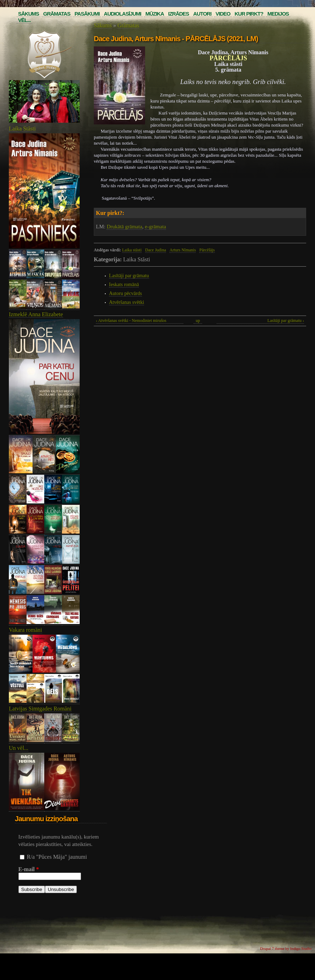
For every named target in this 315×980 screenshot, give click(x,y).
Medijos (278, 14)
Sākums (28, 14)
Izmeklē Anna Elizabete (36, 314)
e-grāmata (155, 227)
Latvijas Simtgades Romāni (40, 709)
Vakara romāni (25, 630)
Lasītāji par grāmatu (129, 276)
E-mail (29, 869)
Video (223, 14)
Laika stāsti (132, 250)
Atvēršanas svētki (127, 302)
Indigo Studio (301, 948)
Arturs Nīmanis (183, 250)
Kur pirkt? (249, 14)
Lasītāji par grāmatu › (286, 321)
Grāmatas (57, 14)
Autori (202, 14)
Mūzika (155, 14)
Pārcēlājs (207, 250)
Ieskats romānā (124, 285)
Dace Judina (156, 250)
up (198, 321)
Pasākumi (87, 14)
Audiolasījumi (122, 14)
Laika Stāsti (22, 129)
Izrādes (179, 14)
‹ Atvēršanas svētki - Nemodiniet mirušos (131, 321)
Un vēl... (19, 748)
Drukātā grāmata (124, 227)
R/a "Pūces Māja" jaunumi (57, 857)
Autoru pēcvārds (125, 293)
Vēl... (24, 20)
